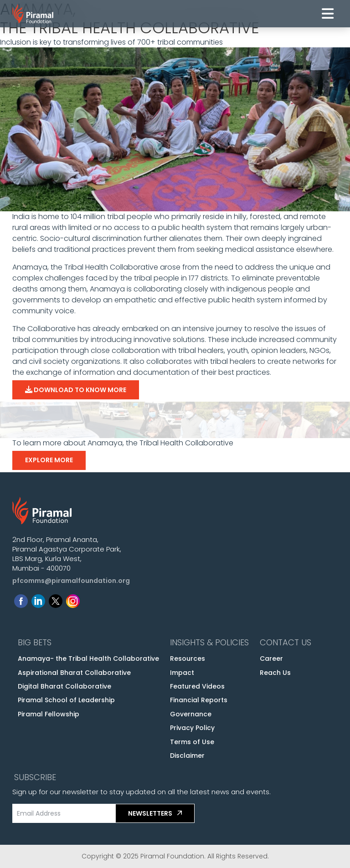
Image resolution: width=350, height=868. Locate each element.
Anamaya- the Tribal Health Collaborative (88, 659)
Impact (182, 673)
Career (271, 659)
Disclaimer (187, 756)
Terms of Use (192, 742)
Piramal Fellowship (49, 714)
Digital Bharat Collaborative (64, 686)
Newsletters (155, 813)
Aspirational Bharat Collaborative (74, 673)
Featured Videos (197, 686)
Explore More (49, 460)
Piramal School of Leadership (66, 700)
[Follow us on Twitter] (56, 599)
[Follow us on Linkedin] (38, 599)
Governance (191, 714)
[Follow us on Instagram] (73, 599)
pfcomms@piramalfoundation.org (71, 581)
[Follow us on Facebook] (21, 599)
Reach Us (275, 673)
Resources (188, 659)
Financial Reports (199, 700)
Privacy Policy (192, 728)
